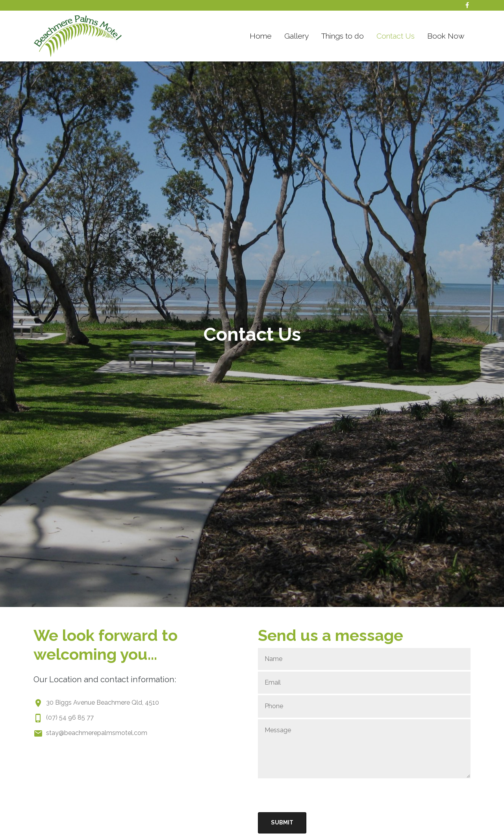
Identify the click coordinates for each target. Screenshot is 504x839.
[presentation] (318, 795)
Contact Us (396, 36)
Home (261, 36)
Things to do (343, 36)
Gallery (296, 36)
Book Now (446, 36)
